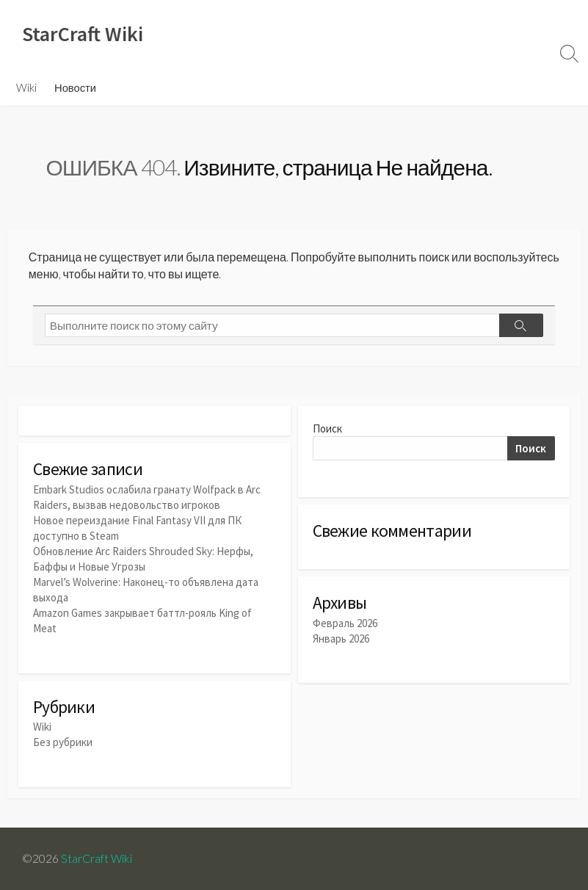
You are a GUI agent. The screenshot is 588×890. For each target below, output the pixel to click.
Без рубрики (63, 742)
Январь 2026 (341, 638)
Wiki (26, 87)
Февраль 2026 (345, 623)
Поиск (327, 428)
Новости (75, 87)
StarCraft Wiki (97, 858)
